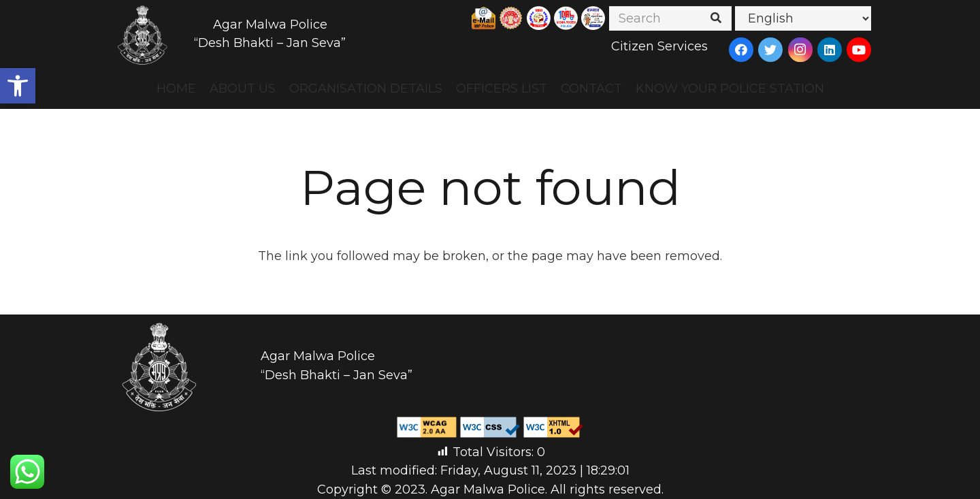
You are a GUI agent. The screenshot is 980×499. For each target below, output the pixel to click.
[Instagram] (800, 50)
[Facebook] (741, 50)
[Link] (143, 34)
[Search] (670, 18)
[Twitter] (770, 50)
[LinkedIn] (830, 50)
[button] (18, 86)
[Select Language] (803, 18)
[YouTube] (859, 50)
